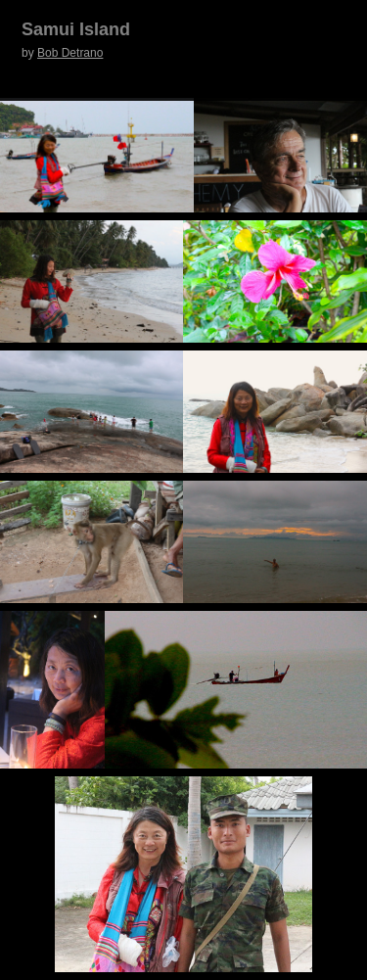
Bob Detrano (70, 53)
